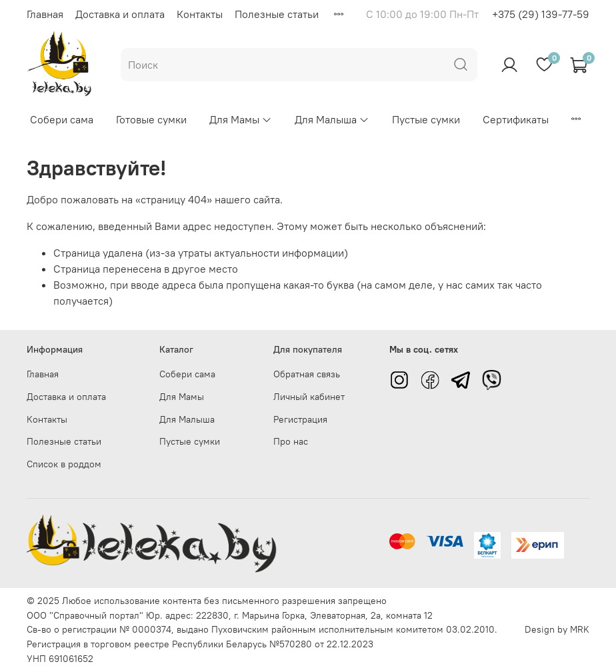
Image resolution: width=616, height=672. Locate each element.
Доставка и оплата (120, 14)
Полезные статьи (277, 14)
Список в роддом (64, 464)
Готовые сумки (151, 119)
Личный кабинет (309, 397)
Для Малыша (332, 119)
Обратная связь (307, 374)
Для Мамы (241, 119)
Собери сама (62, 119)
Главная (45, 14)
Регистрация (300, 419)
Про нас (291, 441)
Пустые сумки (426, 119)
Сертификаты (516, 119)
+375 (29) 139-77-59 (541, 14)
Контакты (200, 14)
